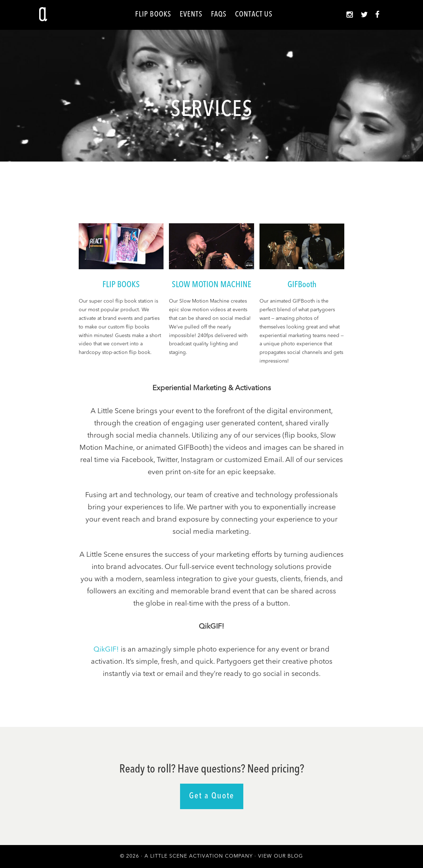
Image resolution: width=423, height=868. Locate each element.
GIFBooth (302, 285)
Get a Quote (212, 796)
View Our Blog (281, 856)
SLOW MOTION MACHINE (212, 285)
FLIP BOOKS (121, 285)
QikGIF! (106, 650)
